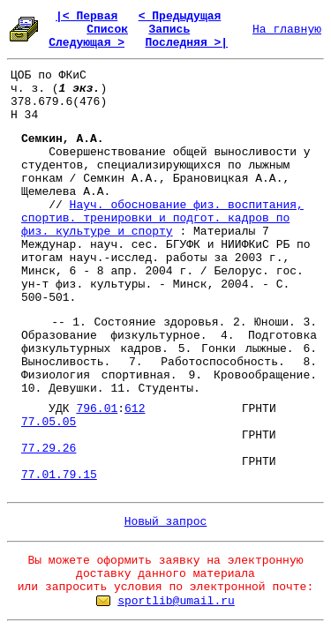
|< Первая (87, 16)
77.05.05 (49, 422)
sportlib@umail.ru (176, 601)
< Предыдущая (180, 16)
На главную (287, 30)
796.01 (97, 409)
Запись (169, 30)
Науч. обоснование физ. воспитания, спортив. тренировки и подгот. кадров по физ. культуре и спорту (162, 218)
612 (135, 409)
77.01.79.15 (59, 475)
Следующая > (87, 43)
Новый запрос (166, 522)
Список (107, 30)
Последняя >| (186, 43)
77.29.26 (49, 449)
